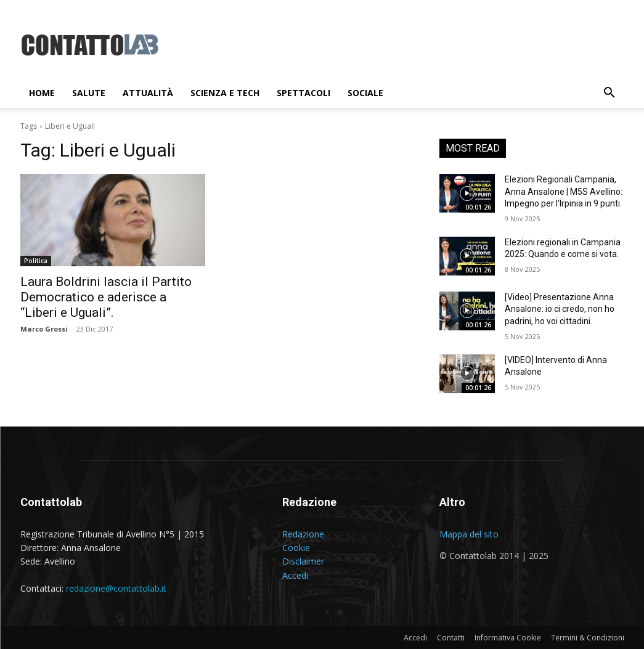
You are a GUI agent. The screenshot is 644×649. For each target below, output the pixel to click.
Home (42, 93)
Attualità (148, 93)
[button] (609, 94)
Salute (89, 93)
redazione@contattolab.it (116, 588)
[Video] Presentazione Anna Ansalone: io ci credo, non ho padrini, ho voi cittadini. (560, 309)
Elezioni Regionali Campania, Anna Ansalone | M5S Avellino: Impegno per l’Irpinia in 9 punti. (564, 191)
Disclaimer (303, 561)
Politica (36, 261)
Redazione (303, 534)
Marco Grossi (44, 329)
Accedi (295, 575)
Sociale (365, 93)
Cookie (296, 548)
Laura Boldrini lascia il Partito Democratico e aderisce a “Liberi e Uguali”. (106, 297)
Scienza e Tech (225, 93)
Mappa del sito (469, 534)
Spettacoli (304, 93)
